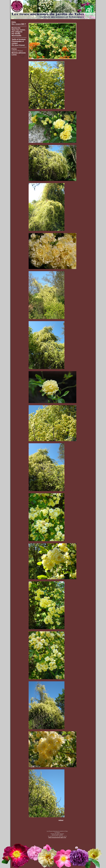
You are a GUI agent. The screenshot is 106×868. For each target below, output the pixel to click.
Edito (14, 22)
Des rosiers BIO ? (19, 24)
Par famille (16, 34)
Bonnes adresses (19, 53)
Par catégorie (17, 32)
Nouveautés (16, 36)
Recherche (16, 28)
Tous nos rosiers (18, 30)
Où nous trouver (18, 45)
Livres (14, 55)
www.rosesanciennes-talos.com (57, 838)
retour (61, 820)
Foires (14, 49)
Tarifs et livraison (19, 39)
